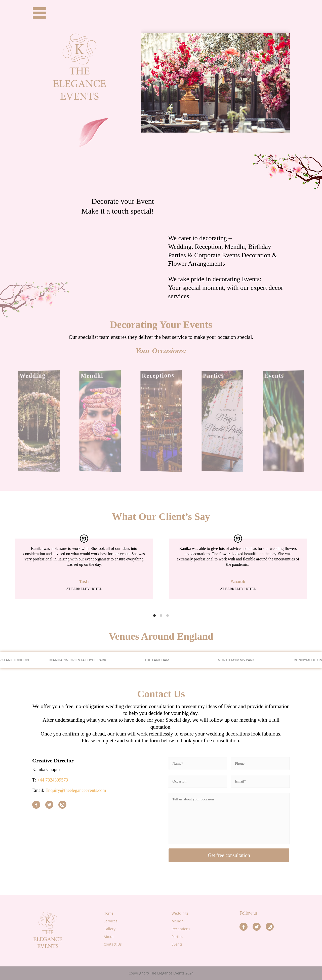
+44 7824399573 (53, 780)
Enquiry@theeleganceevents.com (76, 790)
